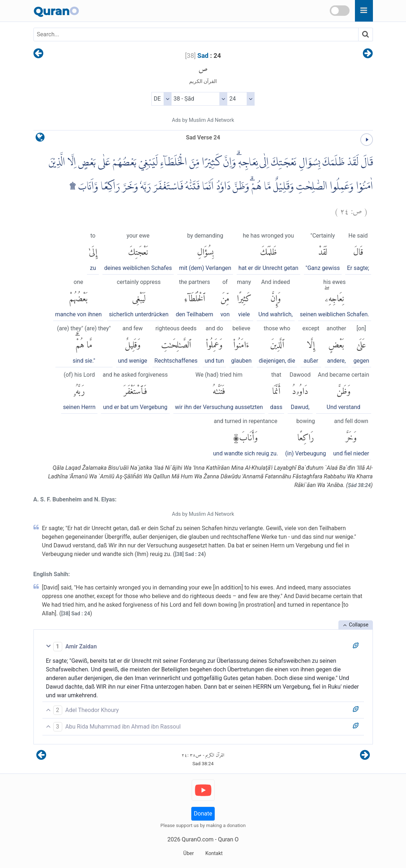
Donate (203, 814)
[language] (40, 139)
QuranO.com (197, 839)
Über (189, 853)
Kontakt (214, 853)
